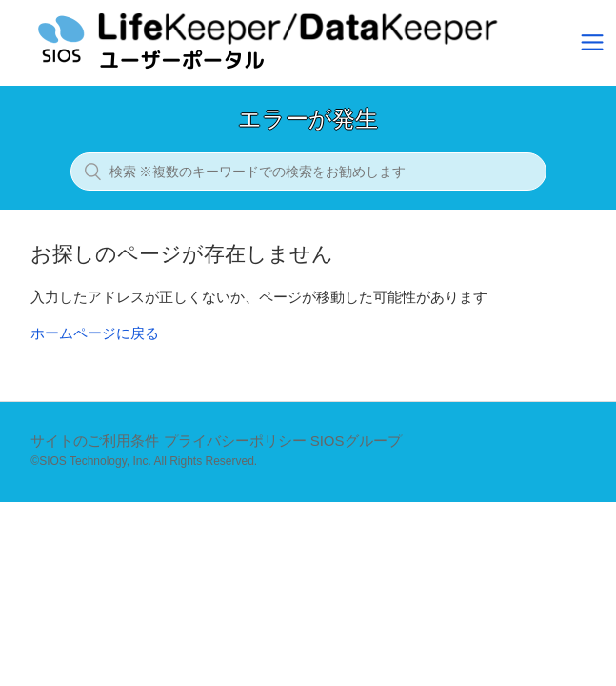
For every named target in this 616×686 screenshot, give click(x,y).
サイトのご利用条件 (95, 441)
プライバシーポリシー (235, 441)
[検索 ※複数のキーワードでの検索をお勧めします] (308, 171)
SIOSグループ (356, 441)
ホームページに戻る (95, 333)
